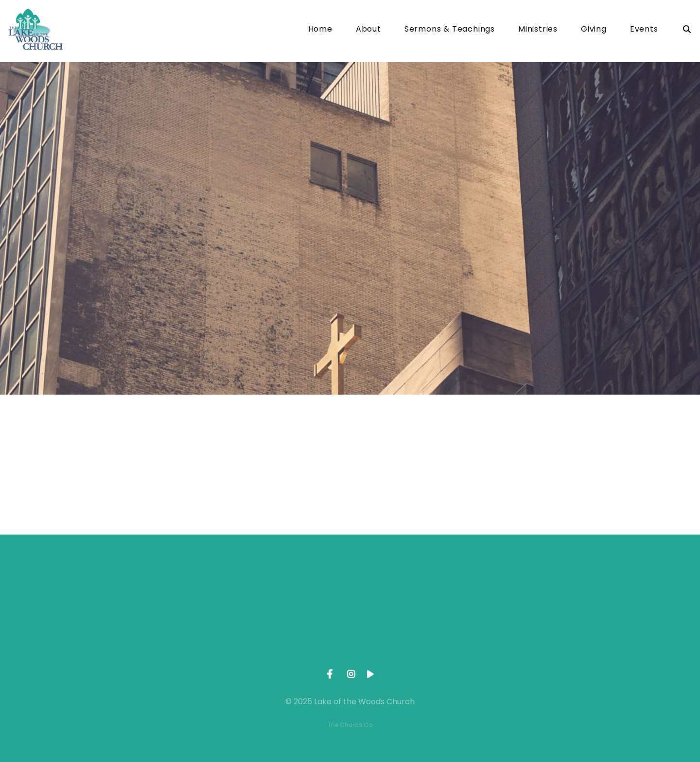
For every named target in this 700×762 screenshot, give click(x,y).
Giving (594, 30)
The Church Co (350, 725)
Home (320, 30)
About (368, 30)
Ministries (538, 30)
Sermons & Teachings (450, 30)
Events (644, 30)
